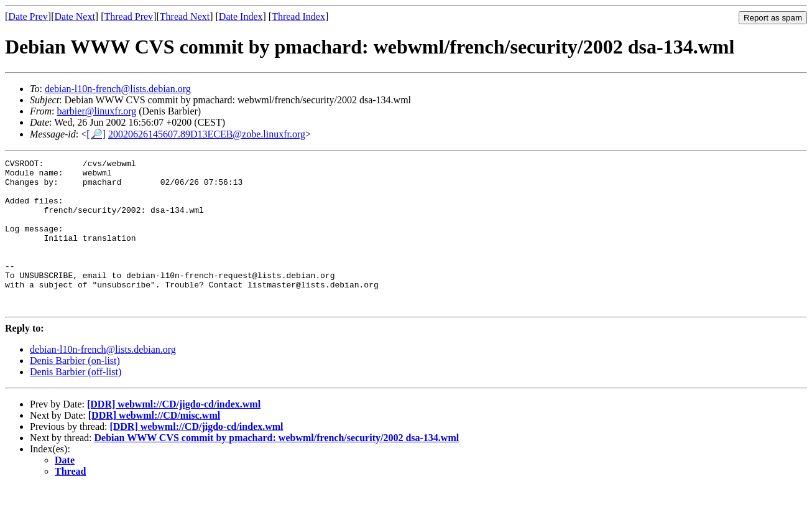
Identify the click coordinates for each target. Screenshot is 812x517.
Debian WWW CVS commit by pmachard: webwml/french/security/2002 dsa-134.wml (277, 468)
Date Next (75, 16)
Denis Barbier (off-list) (76, 402)
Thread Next (185, 16)
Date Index (241, 16)
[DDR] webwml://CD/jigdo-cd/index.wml (174, 434)
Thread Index (298, 16)
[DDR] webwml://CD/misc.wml (154, 445)
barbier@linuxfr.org (96, 111)
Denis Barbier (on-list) (75, 390)
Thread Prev (128, 16)
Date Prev (28, 16)
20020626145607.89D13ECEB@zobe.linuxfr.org (207, 134)
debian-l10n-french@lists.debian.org (118, 89)
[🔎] (96, 134)
